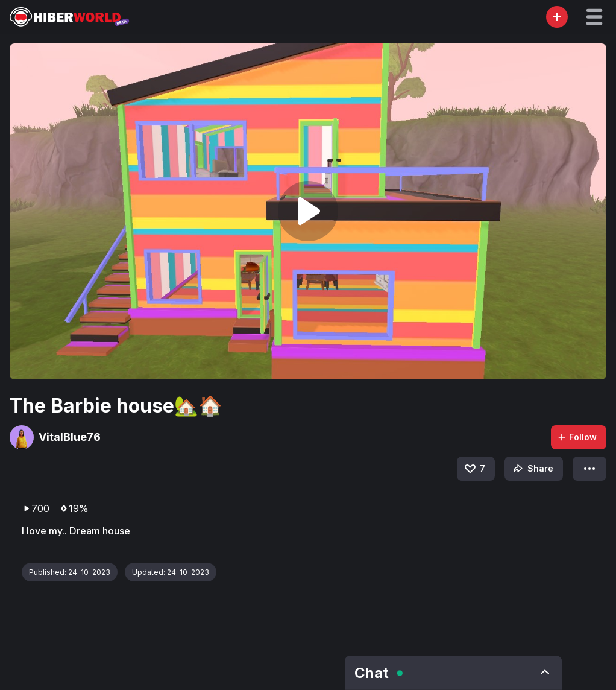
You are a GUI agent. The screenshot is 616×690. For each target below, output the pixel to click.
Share (532, 469)
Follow (577, 437)
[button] (594, 17)
